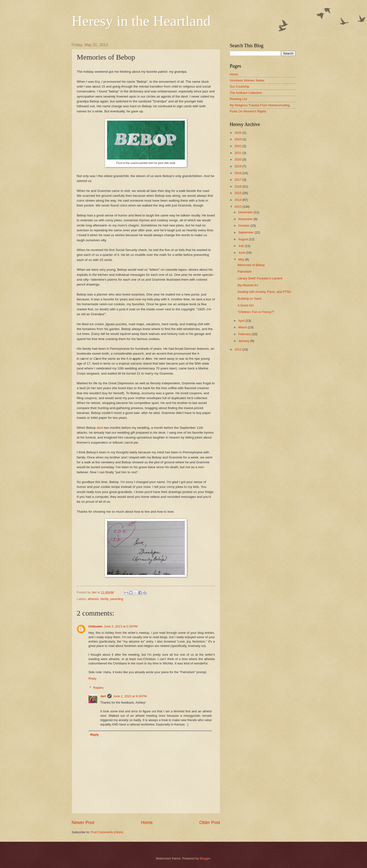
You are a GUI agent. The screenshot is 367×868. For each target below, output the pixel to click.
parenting (117, 599)
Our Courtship (240, 86)
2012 (238, 349)
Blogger (205, 858)
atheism (93, 599)
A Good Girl (246, 305)
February (245, 334)
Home (147, 823)
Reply (93, 678)
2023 (238, 139)
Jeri (103, 696)
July (242, 246)
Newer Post (83, 823)
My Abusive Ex (248, 285)
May (242, 259)
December (246, 212)
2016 (238, 186)
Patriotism (245, 272)
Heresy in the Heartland (141, 21)
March (243, 327)
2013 (238, 207)
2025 (238, 133)
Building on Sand (249, 299)
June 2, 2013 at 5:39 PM (121, 626)
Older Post (210, 823)
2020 (238, 159)
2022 (238, 146)
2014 (238, 200)
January (244, 341)
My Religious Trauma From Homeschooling (260, 105)
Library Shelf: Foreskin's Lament (260, 278)
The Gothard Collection (246, 93)
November (246, 219)
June (242, 253)
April (242, 321)
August (244, 239)
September (246, 232)
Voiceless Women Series (247, 80)
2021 (238, 153)
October (244, 226)
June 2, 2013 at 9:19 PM (130, 696)
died (100, 428)
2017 (238, 180)
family (104, 599)
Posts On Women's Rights (248, 111)
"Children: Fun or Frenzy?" (256, 312)
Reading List (239, 99)
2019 (238, 166)
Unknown (96, 626)
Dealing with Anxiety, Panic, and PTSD (264, 292)
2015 (238, 193)
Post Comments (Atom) (107, 832)
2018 (238, 173)
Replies (98, 688)
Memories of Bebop (251, 265)
